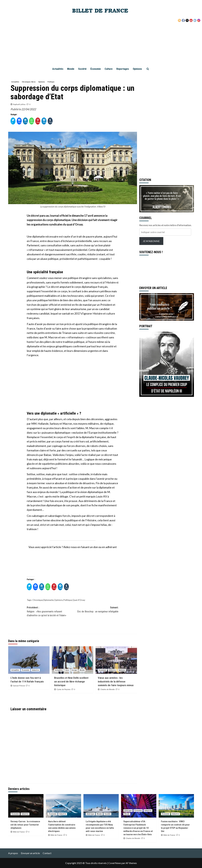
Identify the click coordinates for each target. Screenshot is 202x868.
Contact (47, 853)
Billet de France (19, 832)
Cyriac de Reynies (64, 689)
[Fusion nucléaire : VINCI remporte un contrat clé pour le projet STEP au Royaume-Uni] (176, 806)
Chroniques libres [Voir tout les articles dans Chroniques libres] (29, 82)
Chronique (38, 600)
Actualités (58, 69)
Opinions (137, 69)
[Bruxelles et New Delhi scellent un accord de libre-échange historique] (73, 660)
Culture (109, 69)
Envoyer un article (30, 853)
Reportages (123, 69)
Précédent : (50, 612)
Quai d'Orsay (79, 600)
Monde (71, 69)
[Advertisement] (101, 42)
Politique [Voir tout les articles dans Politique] (51, 82)
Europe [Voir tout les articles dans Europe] (74, 670)
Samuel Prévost (19, 686)
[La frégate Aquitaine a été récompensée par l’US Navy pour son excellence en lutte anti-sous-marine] (101, 806)
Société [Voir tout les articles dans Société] (107, 814)
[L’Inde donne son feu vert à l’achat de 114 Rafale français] (29, 660)
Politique (68, 600)
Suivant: (96, 610)
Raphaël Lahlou (19, 104)
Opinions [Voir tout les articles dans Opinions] (42, 82)
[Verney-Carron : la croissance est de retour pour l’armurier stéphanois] (26, 806)
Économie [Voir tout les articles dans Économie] (26, 670)
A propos (13, 853)
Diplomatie (48, 600)
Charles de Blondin (108, 689)
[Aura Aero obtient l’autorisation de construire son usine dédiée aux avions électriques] (63, 806)
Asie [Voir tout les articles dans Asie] (67, 670)
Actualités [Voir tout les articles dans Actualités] (15, 82)
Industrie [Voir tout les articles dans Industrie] (35, 670)
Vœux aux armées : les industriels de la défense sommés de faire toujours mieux (116, 682)
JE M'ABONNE (151, 241)
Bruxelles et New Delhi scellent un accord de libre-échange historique (71, 682)
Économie (96, 69)
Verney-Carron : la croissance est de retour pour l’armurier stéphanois (25, 825)
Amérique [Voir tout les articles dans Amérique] (90, 814)
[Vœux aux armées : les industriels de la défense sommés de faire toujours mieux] (116, 660)
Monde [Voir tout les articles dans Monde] (82, 670)
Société (82, 69)
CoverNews (115, 863)
